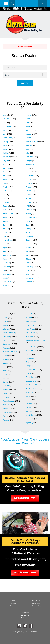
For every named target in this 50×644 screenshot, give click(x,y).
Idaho (5, 367)
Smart (28, 232)
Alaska (5, 318)
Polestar (29, 195)
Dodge (5, 179)
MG (27, 149)
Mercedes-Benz (32, 142)
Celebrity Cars (25, 613)
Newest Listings (37, 606)
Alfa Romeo (7, 119)
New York (29, 337)
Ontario (29, 362)
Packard (29, 179)
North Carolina (31, 347)
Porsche (29, 202)
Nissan (28, 172)
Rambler (29, 210)
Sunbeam (30, 244)
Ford (4, 198)
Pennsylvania (31, 370)
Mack (28, 126)
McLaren (29, 138)
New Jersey (30, 329)
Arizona (5, 325)
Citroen (5, 164)
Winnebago (30, 278)
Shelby (28, 229)
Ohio (28, 354)
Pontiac (29, 198)
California (6, 337)
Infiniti (5, 236)
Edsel (5, 183)
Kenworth (6, 267)
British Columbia (9, 333)
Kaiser (5, 259)
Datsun (5, 172)
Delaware (6, 348)
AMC (4, 123)
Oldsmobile (30, 176)
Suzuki (28, 248)
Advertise (14, 603)
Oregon (29, 366)
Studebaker (30, 236)
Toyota (28, 255)
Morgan (29, 161)
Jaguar (5, 248)
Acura (5, 115)
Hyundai (6, 229)
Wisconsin (30, 419)
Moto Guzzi (30, 164)
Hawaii (5, 363)
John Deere (7, 255)
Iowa (4, 378)
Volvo (28, 270)
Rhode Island (31, 377)
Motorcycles (25, 618)
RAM (28, 206)
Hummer (6, 225)
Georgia (6, 359)
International (7, 240)
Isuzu (5, 244)
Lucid (28, 123)
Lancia (5, 278)
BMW (5, 145)
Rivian (28, 214)
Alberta (5, 321)
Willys (28, 274)
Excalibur (6, 187)
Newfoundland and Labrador (37, 340)
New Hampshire (32, 325)
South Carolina (32, 385)
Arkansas (6, 329)
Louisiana (6, 390)
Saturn (28, 221)
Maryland (6, 397)
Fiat (4, 195)
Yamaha (29, 282)
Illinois (5, 371)
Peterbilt (29, 183)
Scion (28, 225)
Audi (4, 134)
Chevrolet (6, 157)
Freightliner (7, 202)
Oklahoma (30, 358)
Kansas (5, 382)
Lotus (28, 119)
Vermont (29, 404)
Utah (28, 400)
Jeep (4, 251)
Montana (6, 420)
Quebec (29, 373)
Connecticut (7, 344)
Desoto (5, 176)
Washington (30, 411)
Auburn (5, 130)
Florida (5, 356)
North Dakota (31, 351)
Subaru (29, 240)
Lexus (5, 286)
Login (43, 3)
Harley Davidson (9, 214)
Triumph (29, 259)
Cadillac (6, 153)
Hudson (5, 221)
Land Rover (7, 282)
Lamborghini (7, 274)
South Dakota (31, 389)
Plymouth (29, 187)
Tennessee (30, 392)
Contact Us (14, 606)
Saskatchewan (31, 381)
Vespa (28, 263)
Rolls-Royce (30, 217)
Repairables (25, 615)
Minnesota (6, 409)
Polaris (28, 191)
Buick (5, 149)
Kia (4, 270)
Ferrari (5, 191)
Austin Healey (8, 138)
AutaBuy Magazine (30, 632)
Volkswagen (30, 267)
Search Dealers (36, 603)
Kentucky (6, 386)
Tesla (28, 251)
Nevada (29, 318)
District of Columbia (10, 352)
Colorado (6, 340)
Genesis (6, 206)
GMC (5, 210)
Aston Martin (7, 126)
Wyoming (29, 423)
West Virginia (31, 415)
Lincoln (29, 115)
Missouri (6, 416)
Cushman (6, 168)
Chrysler (6, 161)
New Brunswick (32, 321)
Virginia (29, 407)
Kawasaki (6, 263)
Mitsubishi (30, 157)
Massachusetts (8, 401)
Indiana (5, 374)
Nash (28, 168)
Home (14, 600)
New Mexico (31, 333)
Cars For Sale (36, 600)
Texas (28, 396)
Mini (27, 153)
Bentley (5, 142)
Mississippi (7, 412)
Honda (5, 217)
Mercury (29, 145)
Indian (5, 232)
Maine (5, 393)
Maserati (29, 130)
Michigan (6, 405)
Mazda (28, 134)
